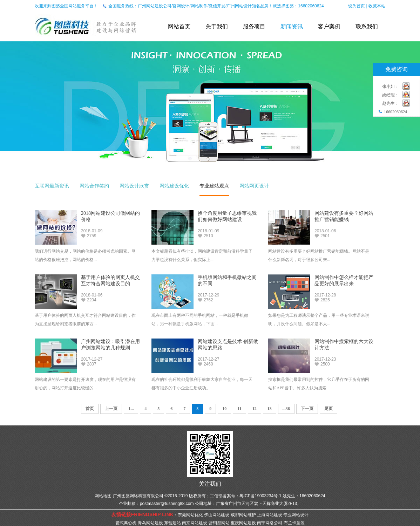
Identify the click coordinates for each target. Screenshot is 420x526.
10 (224, 409)
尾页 (328, 409)
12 (255, 409)
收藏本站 (377, 6)
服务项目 (254, 26)
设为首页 (357, 6)
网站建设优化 (174, 186)
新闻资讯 (292, 26)
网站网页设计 (254, 186)
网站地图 (103, 496)
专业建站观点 (214, 186)
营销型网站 (219, 523)
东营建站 (172, 523)
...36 (286, 409)
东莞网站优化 (190, 515)
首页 (90, 409)
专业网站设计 (296, 515)
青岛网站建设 (150, 523)
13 (270, 409)
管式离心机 (126, 523)
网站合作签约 (94, 186)
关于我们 (217, 26)
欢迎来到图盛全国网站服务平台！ (66, 6)
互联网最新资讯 (52, 186)
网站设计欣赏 (134, 186)
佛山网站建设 (217, 515)
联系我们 (367, 26)
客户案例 (329, 26)
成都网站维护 (243, 515)
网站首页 (179, 26)
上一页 (111, 409)
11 (239, 409)
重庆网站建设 (243, 523)
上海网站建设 (270, 515)
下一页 (307, 409)
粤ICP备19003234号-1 (260, 496)
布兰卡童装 (294, 523)
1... (131, 409)
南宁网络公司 (270, 523)
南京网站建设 (195, 523)
